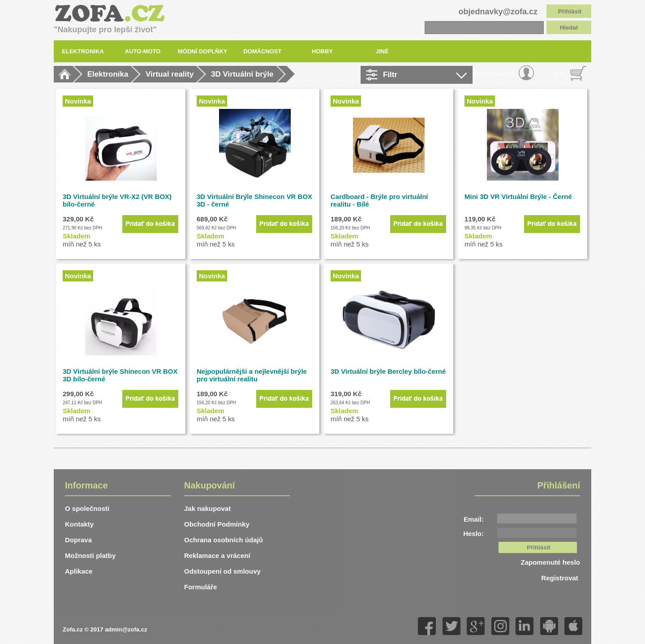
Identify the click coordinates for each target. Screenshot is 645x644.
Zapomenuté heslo (550, 562)
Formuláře (200, 587)
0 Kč (561, 73)
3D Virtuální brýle (242, 74)
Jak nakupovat (207, 508)
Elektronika (108, 74)
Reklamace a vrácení (217, 555)
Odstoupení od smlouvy (222, 571)
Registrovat (561, 578)
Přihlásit (570, 11)
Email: (474, 519)
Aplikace (79, 571)
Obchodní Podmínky (217, 524)
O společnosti (87, 508)
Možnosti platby (90, 555)
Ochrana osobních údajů (224, 540)
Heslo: (473, 534)
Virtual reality (170, 74)
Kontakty (79, 524)
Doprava (78, 540)
